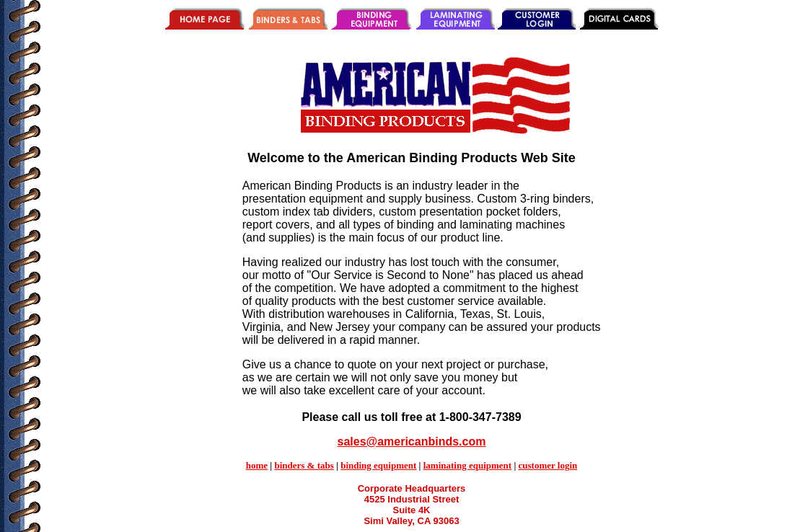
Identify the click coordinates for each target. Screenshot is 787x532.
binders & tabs (304, 465)
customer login (548, 465)
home (257, 465)
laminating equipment (467, 465)
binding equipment (378, 465)
